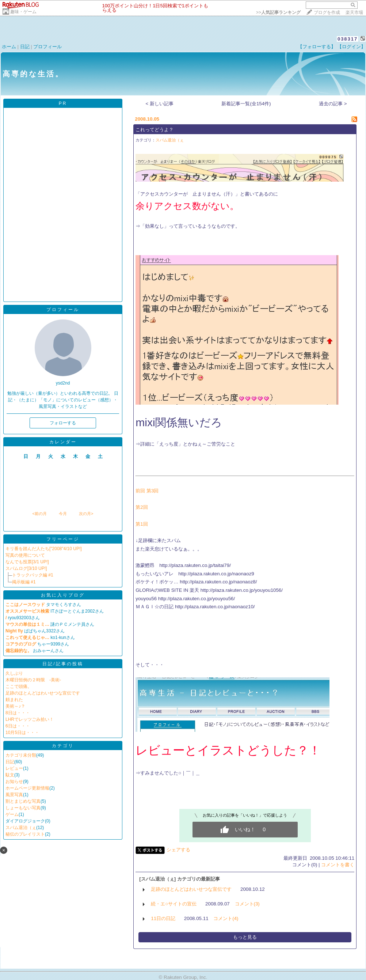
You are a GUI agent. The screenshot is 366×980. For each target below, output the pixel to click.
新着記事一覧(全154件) (246, 104)
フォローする (63, 423)
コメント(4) (226, 918)
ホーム (9, 47)
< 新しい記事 (160, 104)
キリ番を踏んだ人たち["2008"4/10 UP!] (44, 549)
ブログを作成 (327, 12)
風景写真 (14, 795)
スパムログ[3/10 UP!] (26, 568)
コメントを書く (338, 865)
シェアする (178, 850)
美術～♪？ (15, 706)
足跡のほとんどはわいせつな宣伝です (43, 693)
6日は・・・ (18, 726)
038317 (348, 39)
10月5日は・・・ (22, 733)
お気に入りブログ (63, 595)
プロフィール (47, 47)
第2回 (142, 507)
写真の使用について (25, 555)
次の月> (86, 514)
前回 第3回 (147, 491)
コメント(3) (247, 904)
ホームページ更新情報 (27, 788)
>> (278, 12)
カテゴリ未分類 (21, 755)
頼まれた (14, 700)
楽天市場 (354, 12)
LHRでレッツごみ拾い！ (30, 719)
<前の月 (39, 514)
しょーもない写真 (23, 808)
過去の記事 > (333, 104)
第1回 (142, 524)
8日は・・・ (18, 713)
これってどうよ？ (155, 130)
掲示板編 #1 (24, 582)
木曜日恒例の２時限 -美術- (33, 680)
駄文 (10, 775)
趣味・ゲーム (23, 12)
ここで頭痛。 (19, 686)
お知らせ (14, 782)
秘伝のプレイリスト (25, 834)
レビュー (14, 768)
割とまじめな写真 (23, 801)
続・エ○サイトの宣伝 (174, 904)
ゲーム (12, 814)
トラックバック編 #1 (33, 575)
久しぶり (14, 673)
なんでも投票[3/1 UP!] (27, 562)
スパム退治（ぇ (21, 828)
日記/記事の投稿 (63, 664)
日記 (25, 47)
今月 (63, 514)
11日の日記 (163, 918)
